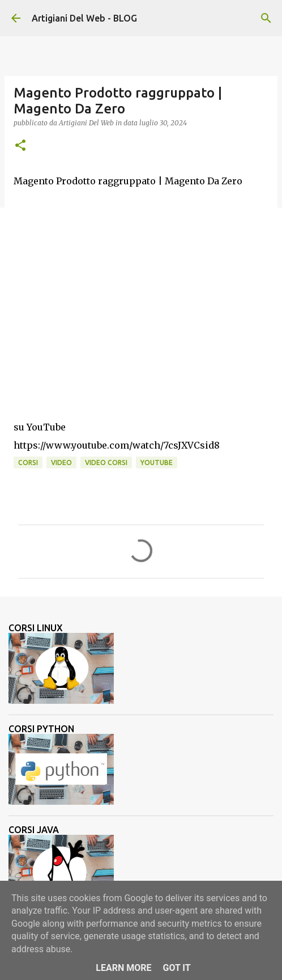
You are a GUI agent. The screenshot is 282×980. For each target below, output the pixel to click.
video (61, 462)
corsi (28, 462)
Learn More (123, 968)
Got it (176, 968)
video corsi (106, 462)
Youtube (157, 462)
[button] (20, 146)
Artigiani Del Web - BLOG (84, 18)
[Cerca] (266, 18)
